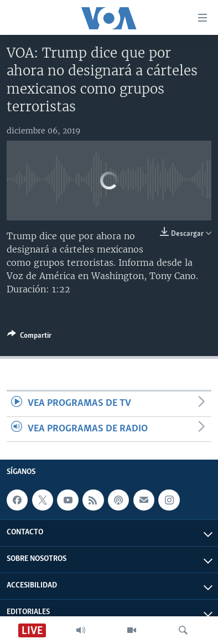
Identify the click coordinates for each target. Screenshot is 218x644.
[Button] (29, 337)
